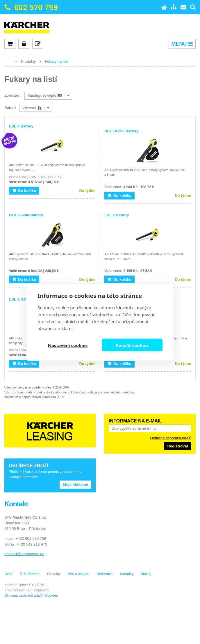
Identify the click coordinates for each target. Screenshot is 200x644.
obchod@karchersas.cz (24, 554)
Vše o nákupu (79, 574)
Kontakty (127, 574)
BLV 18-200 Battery (122, 131)
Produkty (28, 61)
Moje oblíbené (75, 484)
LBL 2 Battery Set (25, 299)
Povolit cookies (132, 345)
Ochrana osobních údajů (171, 438)
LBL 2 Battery (117, 215)
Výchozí (32, 108)
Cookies (52, 596)
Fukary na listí (57, 61)
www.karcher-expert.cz (9, 61)
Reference (105, 574)
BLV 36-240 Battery (26, 215)
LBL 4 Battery (21, 126)
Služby (146, 574)
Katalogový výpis (45, 96)
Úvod (8, 574)
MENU (182, 44)
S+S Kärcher (30, 574)
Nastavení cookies (68, 345)
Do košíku (24, 191)
